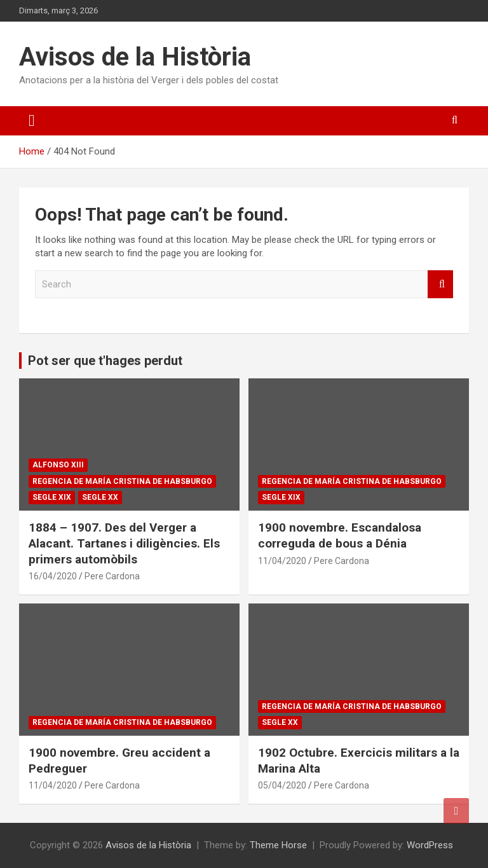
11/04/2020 (282, 561)
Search (440, 285)
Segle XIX (52, 497)
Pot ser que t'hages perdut (105, 361)
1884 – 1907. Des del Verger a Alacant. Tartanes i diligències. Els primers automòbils (124, 543)
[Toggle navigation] (32, 121)
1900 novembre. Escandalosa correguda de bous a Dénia (340, 535)
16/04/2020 (53, 576)
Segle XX (100, 497)
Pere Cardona (112, 576)
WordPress (430, 845)
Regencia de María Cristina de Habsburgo (122, 481)
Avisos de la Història (135, 57)
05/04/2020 (282, 785)
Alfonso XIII (58, 465)
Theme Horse (278, 845)
